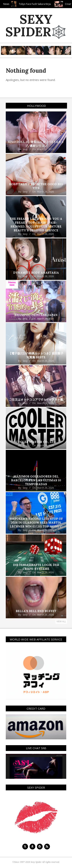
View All (61, 621)
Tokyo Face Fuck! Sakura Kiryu (45, 4)
